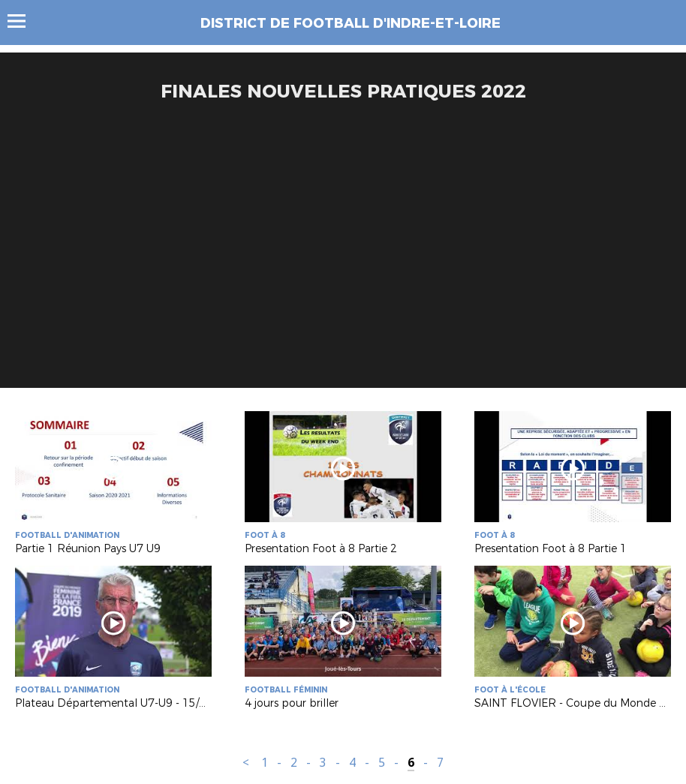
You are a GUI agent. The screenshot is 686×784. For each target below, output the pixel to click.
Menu (24, 21)
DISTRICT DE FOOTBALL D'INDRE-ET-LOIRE (351, 23)
